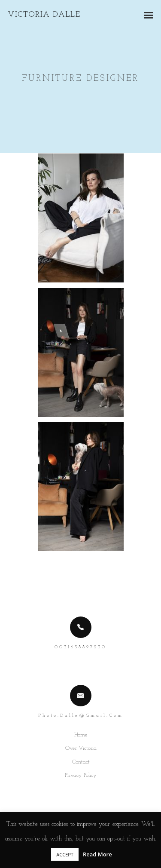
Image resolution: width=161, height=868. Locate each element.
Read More (97, 854)
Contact (81, 762)
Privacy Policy (81, 775)
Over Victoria (81, 748)
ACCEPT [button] (65, 854)
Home (81, 735)
